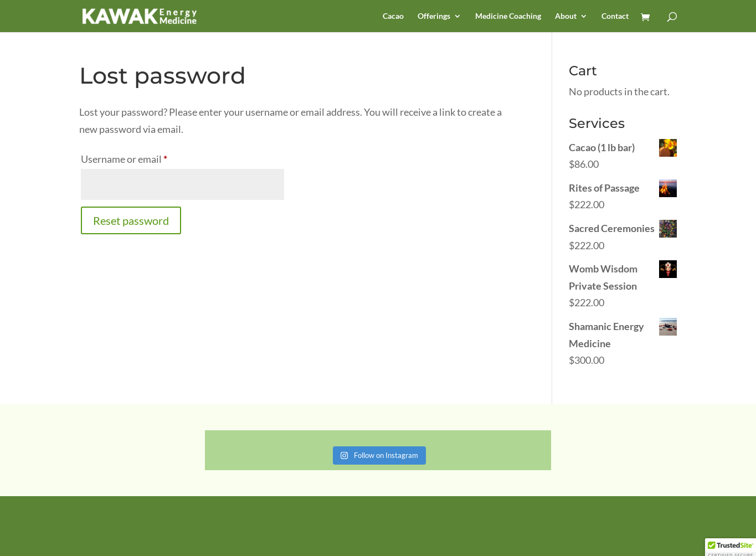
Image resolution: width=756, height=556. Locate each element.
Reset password (131, 220)
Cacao (393, 16)
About (566, 16)
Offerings (434, 16)
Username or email (144, 157)
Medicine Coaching (508, 16)
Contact (615, 16)
